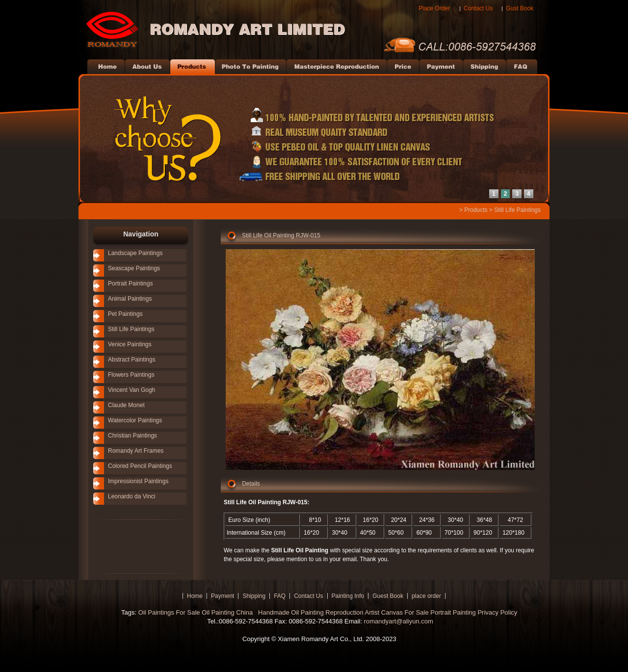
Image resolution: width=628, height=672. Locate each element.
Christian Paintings (132, 436)
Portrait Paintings (130, 284)
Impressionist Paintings (138, 481)
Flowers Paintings (131, 375)
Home (195, 596)
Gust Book (520, 8)
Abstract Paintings (132, 360)
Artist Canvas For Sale (397, 612)
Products (476, 210)
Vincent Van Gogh (131, 390)
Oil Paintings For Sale (169, 612)
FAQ (280, 596)
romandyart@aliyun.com (399, 621)
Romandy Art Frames (136, 451)
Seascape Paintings (134, 268)
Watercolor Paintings (135, 420)
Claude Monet (126, 405)
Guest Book (388, 596)
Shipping (254, 596)
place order (426, 596)
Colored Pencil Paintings (140, 466)
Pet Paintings (125, 314)
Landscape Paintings (135, 253)
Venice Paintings (130, 344)
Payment (222, 596)
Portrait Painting (453, 612)
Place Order (434, 8)
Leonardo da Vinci (132, 496)
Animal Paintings (130, 299)
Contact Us (478, 8)
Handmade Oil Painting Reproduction (310, 612)
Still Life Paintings (517, 210)
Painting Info (348, 596)
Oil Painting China (228, 612)
